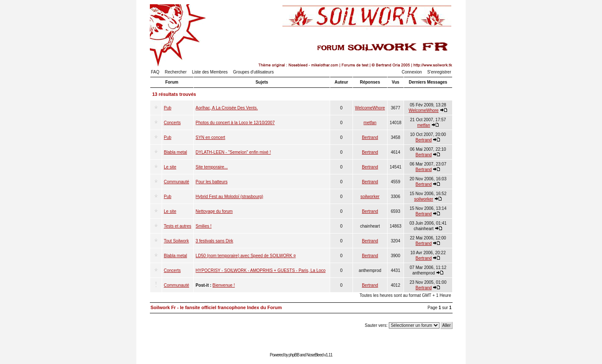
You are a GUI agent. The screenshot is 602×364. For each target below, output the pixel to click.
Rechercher (176, 72)
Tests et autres (178, 226)
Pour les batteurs (212, 182)
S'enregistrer (439, 72)
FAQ (155, 72)
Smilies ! (203, 226)
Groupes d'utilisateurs (253, 72)
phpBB (294, 355)
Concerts (172, 123)
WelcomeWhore (370, 108)
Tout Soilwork (176, 241)
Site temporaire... (212, 167)
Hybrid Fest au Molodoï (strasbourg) (229, 197)
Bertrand (370, 137)
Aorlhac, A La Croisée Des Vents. (226, 108)
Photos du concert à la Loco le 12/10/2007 (235, 123)
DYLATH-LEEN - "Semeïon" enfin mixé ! (233, 152)
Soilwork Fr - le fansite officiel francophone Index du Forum (216, 307)
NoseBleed (315, 355)
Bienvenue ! (224, 285)
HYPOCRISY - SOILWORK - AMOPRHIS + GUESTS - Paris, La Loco (260, 270)
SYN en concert (210, 137)
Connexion (412, 72)
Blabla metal (175, 152)
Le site (170, 167)
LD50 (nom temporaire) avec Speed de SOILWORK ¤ (245, 256)
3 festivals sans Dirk (214, 241)
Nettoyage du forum (214, 211)
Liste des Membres (210, 72)
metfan (370, 123)
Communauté (176, 182)
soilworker (370, 197)
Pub (168, 108)
